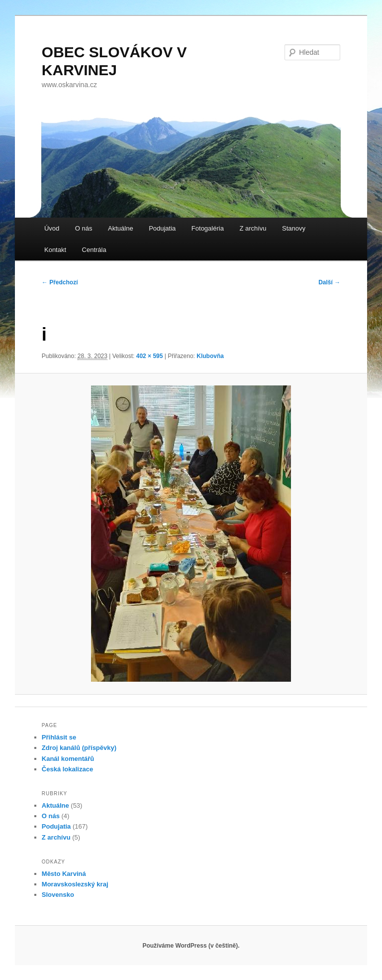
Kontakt (55, 250)
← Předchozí (60, 282)
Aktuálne (121, 228)
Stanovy (294, 228)
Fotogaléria (208, 228)
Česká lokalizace (67, 769)
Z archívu (253, 228)
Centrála (94, 250)
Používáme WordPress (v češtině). (191, 946)
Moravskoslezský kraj (75, 884)
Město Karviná (64, 874)
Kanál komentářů (68, 759)
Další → (329, 282)
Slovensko (58, 895)
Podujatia (162, 228)
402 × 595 (150, 356)
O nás (84, 228)
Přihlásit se (59, 737)
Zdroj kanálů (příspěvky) (79, 748)
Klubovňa (210, 356)
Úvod (52, 228)
